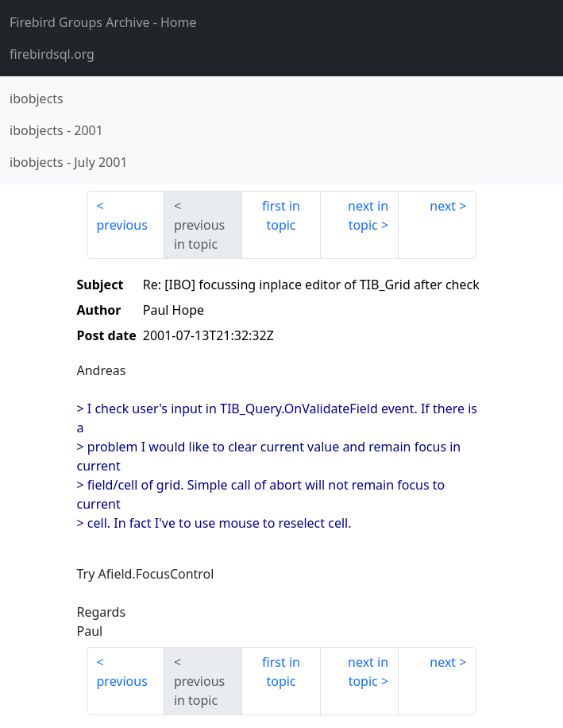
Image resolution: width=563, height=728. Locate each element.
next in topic (368, 215)
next (443, 206)
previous (122, 225)
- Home (103, 22)
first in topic (281, 215)
